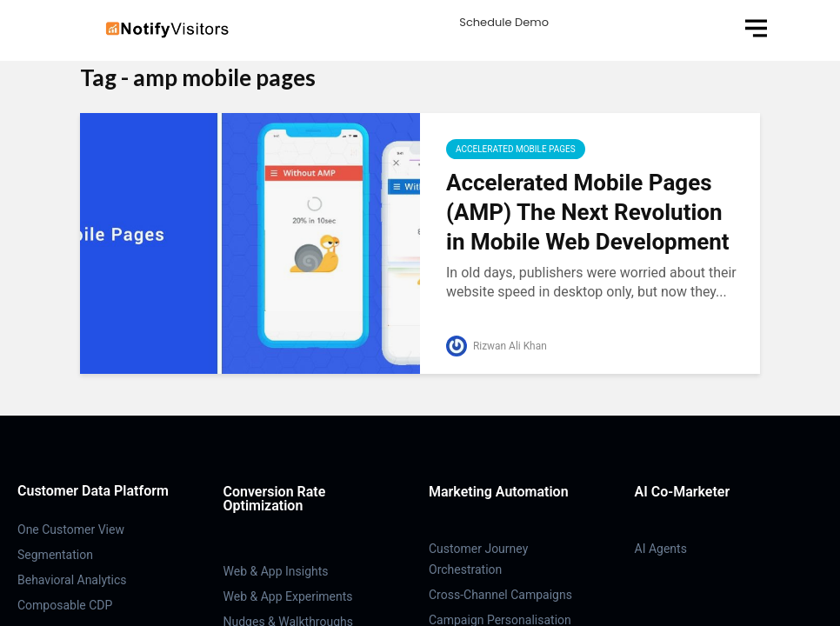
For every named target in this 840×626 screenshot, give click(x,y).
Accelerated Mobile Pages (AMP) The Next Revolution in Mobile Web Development (588, 212)
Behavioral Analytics (72, 580)
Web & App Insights (276, 571)
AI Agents (661, 549)
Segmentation (55, 555)
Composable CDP (65, 605)
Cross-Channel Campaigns (500, 595)
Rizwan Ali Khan (497, 346)
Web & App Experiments (288, 596)
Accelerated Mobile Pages (516, 149)
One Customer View (71, 529)
